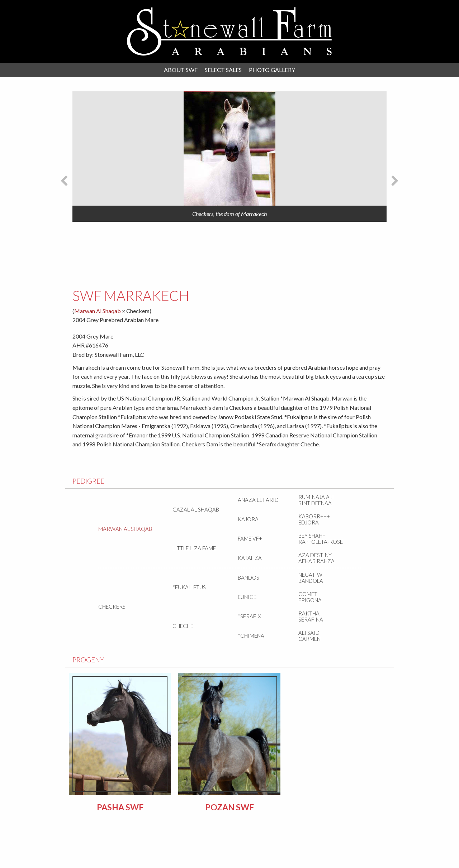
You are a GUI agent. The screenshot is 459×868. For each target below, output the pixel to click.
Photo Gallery (272, 70)
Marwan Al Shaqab (98, 311)
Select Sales (223, 70)
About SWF (181, 70)
